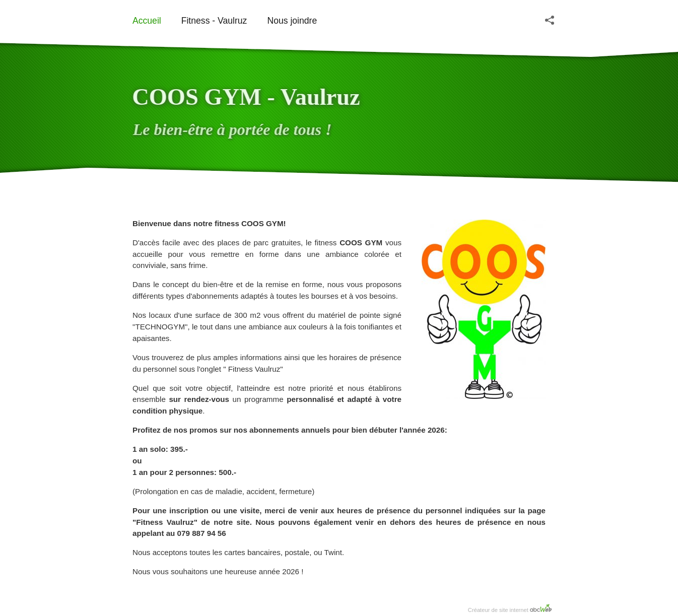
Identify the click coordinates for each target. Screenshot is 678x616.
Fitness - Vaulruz (214, 21)
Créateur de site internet (510, 608)
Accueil (147, 21)
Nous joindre (292, 21)
